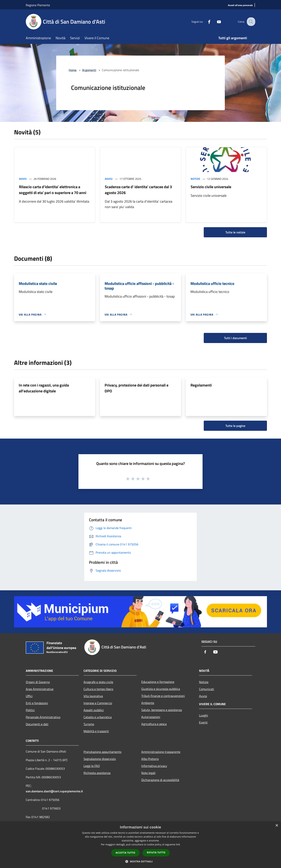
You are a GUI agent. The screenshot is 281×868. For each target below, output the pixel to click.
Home (73, 70)
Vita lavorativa (93, 696)
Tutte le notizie (235, 232)
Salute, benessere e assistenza (162, 710)
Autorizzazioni (151, 717)
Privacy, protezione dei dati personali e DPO (136, 388)
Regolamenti (201, 385)
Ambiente (148, 703)
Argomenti (89, 70)
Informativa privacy (154, 766)
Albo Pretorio (150, 759)
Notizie (195, 179)
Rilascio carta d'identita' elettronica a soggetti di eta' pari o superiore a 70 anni (53, 190)
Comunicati (207, 689)
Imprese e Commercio (98, 703)
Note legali (148, 773)
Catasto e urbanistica (98, 717)
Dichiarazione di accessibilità (160, 780)
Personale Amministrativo (43, 717)
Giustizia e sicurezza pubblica (161, 689)
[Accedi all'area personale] (240, 5)
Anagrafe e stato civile (98, 682)
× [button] (277, 826)
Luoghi (204, 715)
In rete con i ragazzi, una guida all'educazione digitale (44, 388)
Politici (30, 710)
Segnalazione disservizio (100, 759)
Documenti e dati (37, 724)
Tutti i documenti (235, 338)
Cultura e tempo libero (98, 689)
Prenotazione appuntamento (102, 752)
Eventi (203, 722)
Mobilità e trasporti (96, 731)
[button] (140, 861)
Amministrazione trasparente (161, 752)
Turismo (89, 724)
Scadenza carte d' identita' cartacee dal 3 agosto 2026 (138, 190)
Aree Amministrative (40, 689)
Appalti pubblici (94, 710)
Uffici (29, 696)
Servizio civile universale (211, 187)
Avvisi (23, 179)
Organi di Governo (38, 682)
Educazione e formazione (158, 682)
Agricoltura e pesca (154, 724)
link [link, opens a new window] (178, 845)
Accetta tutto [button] (125, 853)
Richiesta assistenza (97, 773)
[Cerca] (251, 22)
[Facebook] (206, 22)
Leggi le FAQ (92, 766)
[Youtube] (216, 22)
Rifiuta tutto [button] (156, 852)
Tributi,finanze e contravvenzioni (163, 696)
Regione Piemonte (38, 5)
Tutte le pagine (235, 426)
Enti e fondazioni (37, 703)
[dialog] (140, 845)
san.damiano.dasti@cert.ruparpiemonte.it (54, 791)
